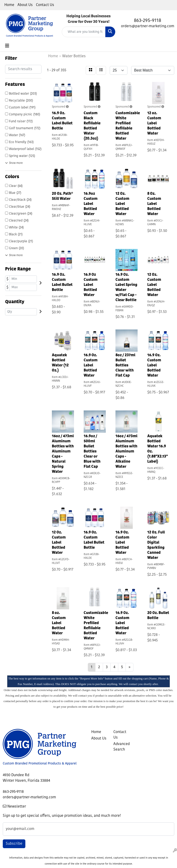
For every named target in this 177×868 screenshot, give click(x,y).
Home (9, 5)
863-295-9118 (147, 21)
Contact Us (45, 5)
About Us (25, 5)
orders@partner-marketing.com (148, 26)
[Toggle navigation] (7, 46)
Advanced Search (122, 747)
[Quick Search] (84, 32)
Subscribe (14, 844)
